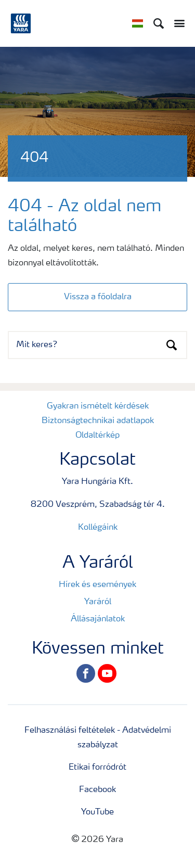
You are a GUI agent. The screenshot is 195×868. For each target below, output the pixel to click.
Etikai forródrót (97, 768)
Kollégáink (98, 528)
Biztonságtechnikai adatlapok (98, 421)
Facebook (97, 790)
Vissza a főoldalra (98, 297)
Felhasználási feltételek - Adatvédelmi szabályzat (98, 738)
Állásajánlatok (98, 619)
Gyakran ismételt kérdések (98, 406)
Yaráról (98, 602)
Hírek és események (97, 585)
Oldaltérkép (97, 436)
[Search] (159, 23)
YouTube (97, 812)
